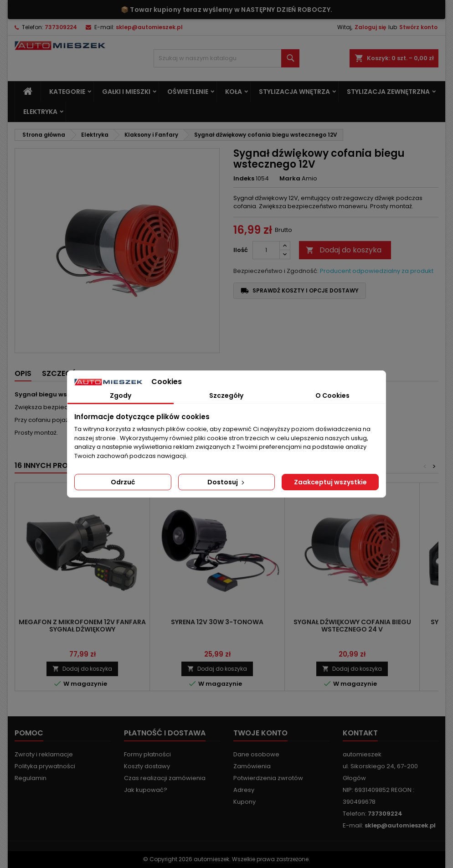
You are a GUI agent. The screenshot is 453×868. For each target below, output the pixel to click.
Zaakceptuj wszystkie (330, 482)
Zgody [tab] (121, 395)
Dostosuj (227, 482)
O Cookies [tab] (332, 395)
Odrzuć (123, 482)
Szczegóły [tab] (226, 395)
